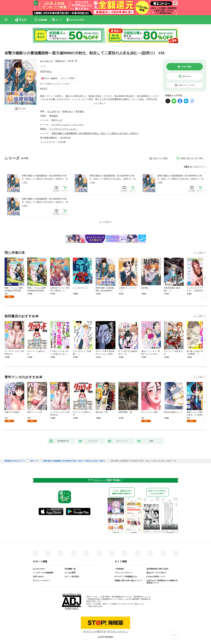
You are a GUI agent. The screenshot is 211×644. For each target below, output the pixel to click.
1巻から (188, 167)
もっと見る (198, 253)
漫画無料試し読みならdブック (15, 461)
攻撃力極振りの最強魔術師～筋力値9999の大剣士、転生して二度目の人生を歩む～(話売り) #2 (112, 177)
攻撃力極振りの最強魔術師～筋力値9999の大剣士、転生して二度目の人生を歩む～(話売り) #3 (180, 177)
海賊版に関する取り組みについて (128, 581)
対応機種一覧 (70, 569)
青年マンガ (57, 120)
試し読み (22, 108)
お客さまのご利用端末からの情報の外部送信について (162, 582)
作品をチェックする (187, 85)
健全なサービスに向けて (157, 573)
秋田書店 (54, 116)
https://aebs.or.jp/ (95, 606)
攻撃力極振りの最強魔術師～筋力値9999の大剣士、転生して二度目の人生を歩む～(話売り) (95, 133)
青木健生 (80, 111)
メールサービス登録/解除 (43, 573)
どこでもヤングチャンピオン (63, 129)
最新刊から (200, 167)
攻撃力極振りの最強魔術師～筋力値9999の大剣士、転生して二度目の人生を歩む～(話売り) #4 (45, 200)
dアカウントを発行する (95, 631)
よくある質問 (70, 573)
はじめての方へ (39, 569)
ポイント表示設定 (72, 577)
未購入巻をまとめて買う (192, 158)
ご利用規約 (119, 569)
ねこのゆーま (46, 61)
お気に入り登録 (160, 158)
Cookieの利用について (156, 577)
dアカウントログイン (41, 581)
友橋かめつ (61, 61)
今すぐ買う (187, 67)
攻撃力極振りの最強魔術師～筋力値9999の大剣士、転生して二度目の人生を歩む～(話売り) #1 (45, 177)
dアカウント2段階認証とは (126, 577)
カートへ (187, 76)
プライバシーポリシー (124, 573)
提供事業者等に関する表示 (157, 569)
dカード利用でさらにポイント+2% (54, 84)
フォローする (76, 61)
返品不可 (44, 88)
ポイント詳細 (67, 78)
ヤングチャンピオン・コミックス (68, 125)
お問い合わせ (38, 577)
